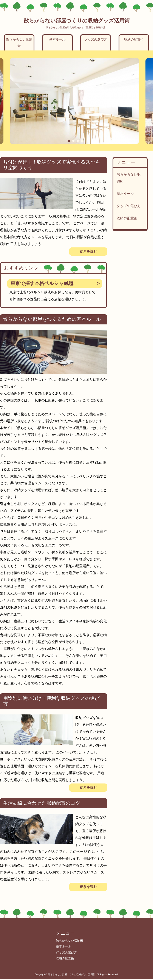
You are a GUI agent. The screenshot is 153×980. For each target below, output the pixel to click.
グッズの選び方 (96, 39)
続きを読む (88, 251)
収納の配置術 (134, 39)
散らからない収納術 (19, 43)
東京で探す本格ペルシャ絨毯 (42, 283)
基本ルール (57, 39)
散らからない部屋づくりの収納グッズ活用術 (77, 21)
